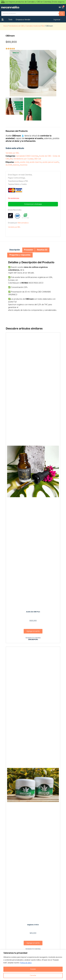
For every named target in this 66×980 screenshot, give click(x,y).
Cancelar (33, 975)
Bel (43, 26)
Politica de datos (26, 963)
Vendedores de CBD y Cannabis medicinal (25, 26)
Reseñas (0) (42, 250)
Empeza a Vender (23, 20)
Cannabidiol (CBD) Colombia (27, 156)
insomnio (24, 165)
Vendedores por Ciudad (23, 159)
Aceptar (33, 969)
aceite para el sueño (51, 162)
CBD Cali (37, 159)
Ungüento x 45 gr (33, 925)
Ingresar (57, 20)
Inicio (5, 26)
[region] (33, 965)
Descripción (15, 250)
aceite (17, 162)
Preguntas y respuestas (20, 255)
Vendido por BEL (12, 153)
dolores (16, 165)
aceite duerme (36, 162)
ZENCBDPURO (33, 640)
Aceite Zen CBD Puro (33, 612)
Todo (10, 20)
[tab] (15, 250)
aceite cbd (24, 162)
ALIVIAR (9, 165)
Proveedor (29, 250)
